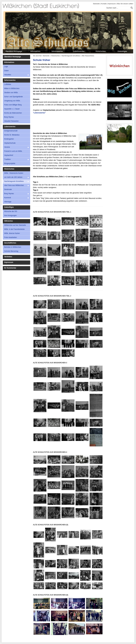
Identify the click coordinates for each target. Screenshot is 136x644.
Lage (6, 67)
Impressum (112, 4)
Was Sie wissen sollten (125, 4)
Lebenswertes (79, 51)
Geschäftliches (10, 243)
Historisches (101, 51)
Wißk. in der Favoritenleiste (14, 229)
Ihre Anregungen (10, 215)
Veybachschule (10, 143)
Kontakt (104, 4)
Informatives (35, 51)
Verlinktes (8, 257)
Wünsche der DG (11, 211)
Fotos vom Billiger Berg (13, 105)
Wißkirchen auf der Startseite (15, 225)
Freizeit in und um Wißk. (13, 151)
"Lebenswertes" (39, 113)
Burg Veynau (9, 117)
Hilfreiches (8, 221)
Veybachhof (9, 155)
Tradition (7, 159)
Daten (6, 71)
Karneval (8, 198)
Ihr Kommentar (10, 268)
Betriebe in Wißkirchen (13, 247)
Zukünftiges (122, 51)
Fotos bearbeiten (11, 237)
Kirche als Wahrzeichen (13, 113)
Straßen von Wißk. (11, 93)
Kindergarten (9, 139)
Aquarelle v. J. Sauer (12, 109)
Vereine (7, 147)
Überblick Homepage (14, 51)
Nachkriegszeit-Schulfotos (14, 181)
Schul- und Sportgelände (13, 97)
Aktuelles (8, 75)
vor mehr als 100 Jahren (13, 177)
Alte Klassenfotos (88, 56)
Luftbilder (8, 84)
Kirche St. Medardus (12, 135)
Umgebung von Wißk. (12, 101)
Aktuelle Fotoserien (11, 121)
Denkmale (8, 189)
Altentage (8, 202)
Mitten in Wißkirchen (12, 88)
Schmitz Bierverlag (11, 251)
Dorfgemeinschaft (11, 131)
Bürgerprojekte (10, 163)
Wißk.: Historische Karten (14, 173)
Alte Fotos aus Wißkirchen (14, 185)
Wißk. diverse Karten (12, 233)
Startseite (96, 4)
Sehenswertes (57, 51)
